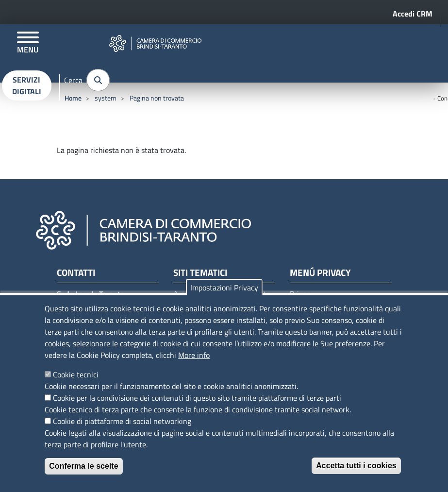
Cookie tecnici (76, 374)
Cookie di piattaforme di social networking (122, 421)
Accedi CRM (413, 14)
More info (194, 355)
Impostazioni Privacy (224, 288)
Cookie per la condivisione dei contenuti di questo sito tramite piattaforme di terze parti (197, 398)
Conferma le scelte (83, 466)
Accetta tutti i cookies (356, 466)
